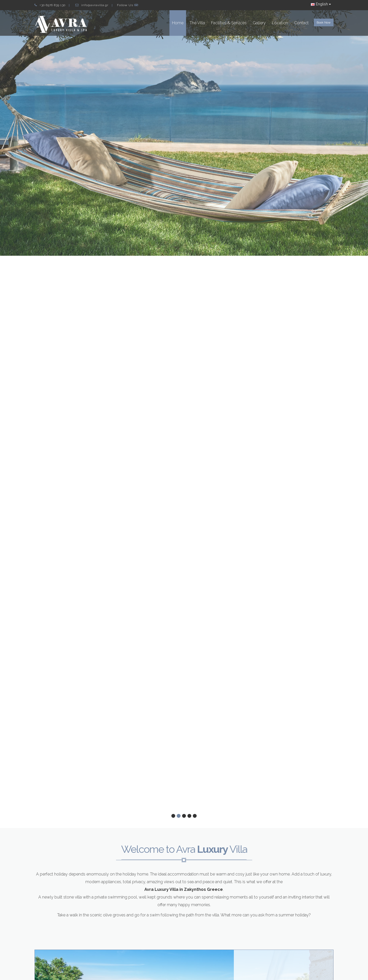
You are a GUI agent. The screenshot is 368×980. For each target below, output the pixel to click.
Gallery (259, 23)
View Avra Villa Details (299, 943)
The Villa (197, 23)
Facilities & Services (229, 23)
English (321, 4)
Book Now (324, 22)
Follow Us (128, 5)
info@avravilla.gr (95, 5)
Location (280, 23)
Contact (301, 23)
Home (178, 23)
